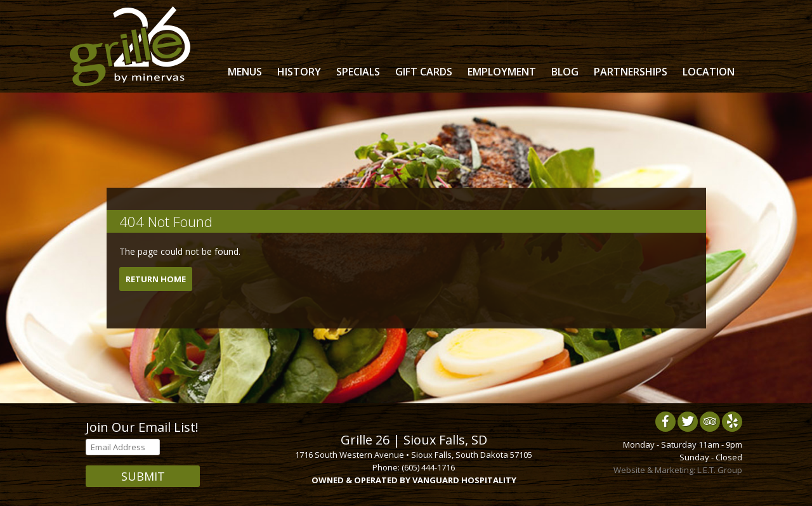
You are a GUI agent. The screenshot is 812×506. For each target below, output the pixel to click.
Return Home (156, 279)
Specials (358, 72)
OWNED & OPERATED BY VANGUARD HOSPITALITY (414, 480)
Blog (565, 72)
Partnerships (631, 72)
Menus (245, 72)
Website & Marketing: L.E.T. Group (678, 470)
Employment (502, 72)
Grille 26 (130, 46)
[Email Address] (123, 447)
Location (709, 72)
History (299, 72)
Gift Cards (424, 72)
